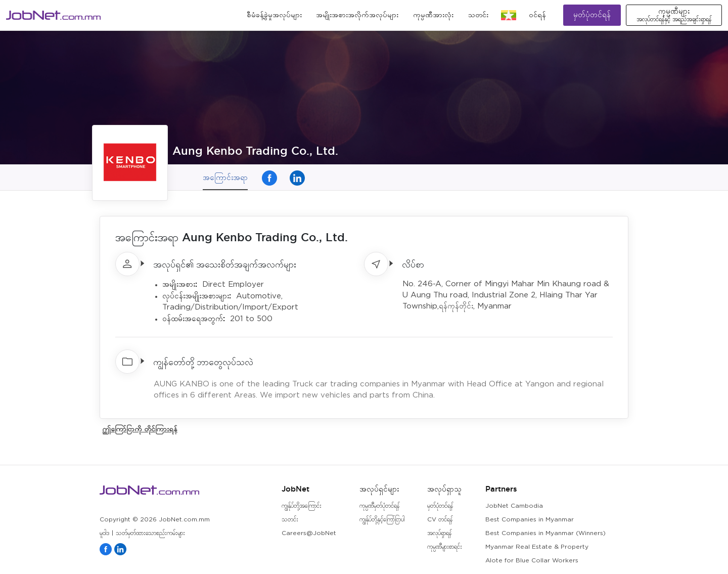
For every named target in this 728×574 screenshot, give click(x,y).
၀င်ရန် (537, 15)
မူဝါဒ (104, 533)
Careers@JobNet (309, 533)
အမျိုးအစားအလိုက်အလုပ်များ (357, 15)
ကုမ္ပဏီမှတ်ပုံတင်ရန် (379, 506)
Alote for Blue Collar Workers (532, 561)
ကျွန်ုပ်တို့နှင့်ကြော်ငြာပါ (382, 520)
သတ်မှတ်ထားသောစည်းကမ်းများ (150, 533)
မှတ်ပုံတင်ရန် (592, 15)
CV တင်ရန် (440, 520)
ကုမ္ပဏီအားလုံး (433, 15)
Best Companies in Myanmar (530, 520)
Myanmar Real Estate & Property (537, 547)
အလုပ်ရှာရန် (439, 533)
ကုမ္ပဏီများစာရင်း (445, 547)
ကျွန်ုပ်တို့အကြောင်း (302, 506)
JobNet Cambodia (514, 506)
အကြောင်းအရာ (225, 177)
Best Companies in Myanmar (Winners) (545, 533)
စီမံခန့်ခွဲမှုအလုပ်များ (274, 15)
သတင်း (478, 15)
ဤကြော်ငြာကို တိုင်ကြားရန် (140, 429)
